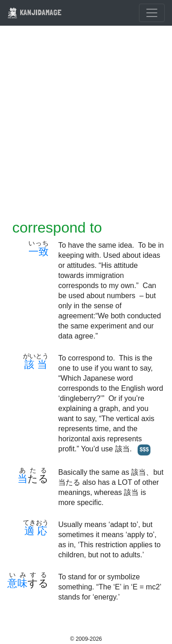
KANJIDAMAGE (34, 12)
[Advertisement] (86, 128)
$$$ (144, 450)
